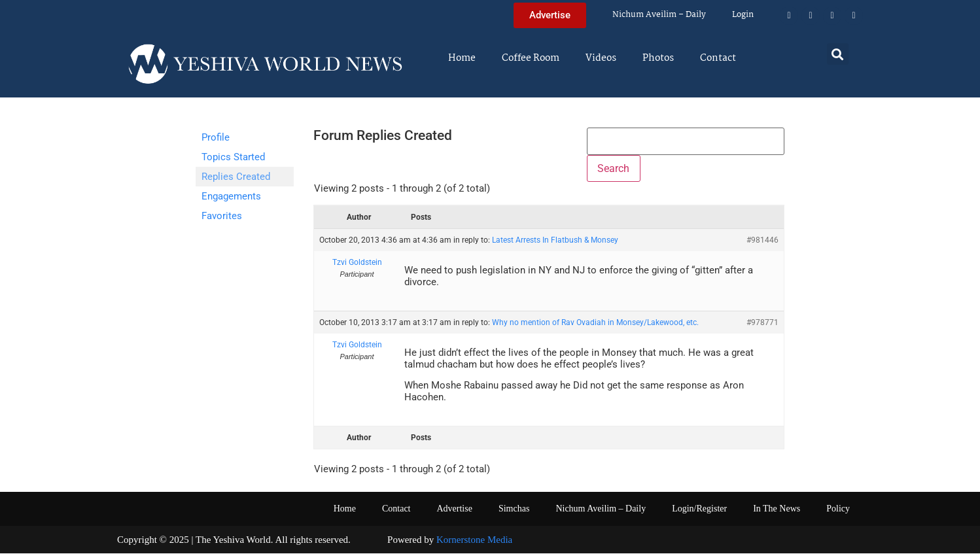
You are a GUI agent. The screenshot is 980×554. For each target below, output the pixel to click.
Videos (601, 58)
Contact (718, 58)
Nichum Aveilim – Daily (659, 15)
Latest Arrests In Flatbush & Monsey (555, 241)
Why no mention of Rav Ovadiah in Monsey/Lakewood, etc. (595, 322)
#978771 (762, 322)
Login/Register (699, 509)
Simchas (514, 509)
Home (462, 58)
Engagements (231, 196)
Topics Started (233, 157)
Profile (216, 137)
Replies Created (236, 177)
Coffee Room (531, 58)
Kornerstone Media (474, 540)
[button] (838, 54)
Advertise (454, 509)
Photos (658, 58)
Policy (838, 509)
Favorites (222, 216)
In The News (777, 509)
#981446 (762, 241)
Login (743, 15)
